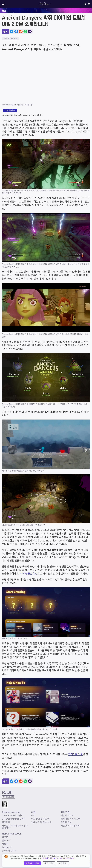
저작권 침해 (66, 822)
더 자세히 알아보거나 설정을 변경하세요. (58, 858)
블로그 (6, 840)
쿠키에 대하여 (8, 797)
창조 (33, 815)
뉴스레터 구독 (9, 850)
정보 (5, 837)
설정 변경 (63, 863)
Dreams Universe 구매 (14, 819)
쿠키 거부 (49, 863)
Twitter (6, 847)
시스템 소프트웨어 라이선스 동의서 (15, 827)
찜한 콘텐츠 (10, 110)
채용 (5, 844)
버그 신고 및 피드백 (40, 819)
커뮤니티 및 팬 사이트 (41, 822)
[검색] (85, 4)
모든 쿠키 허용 (32, 863)
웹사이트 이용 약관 (70, 819)
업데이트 (6, 822)
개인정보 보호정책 (70, 825)
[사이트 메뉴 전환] (3, 4)
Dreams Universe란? (12, 815)
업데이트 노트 (75, 754)
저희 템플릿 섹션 (29, 573)
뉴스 (4, 11)
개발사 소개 (67, 815)
